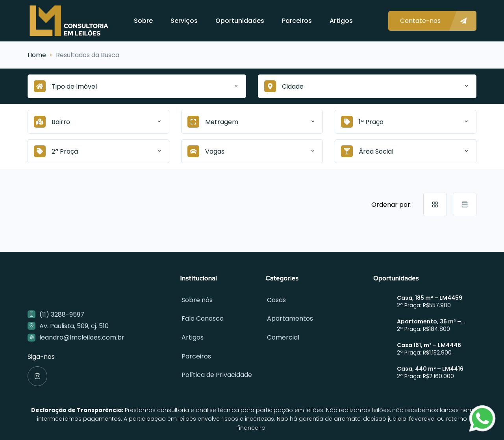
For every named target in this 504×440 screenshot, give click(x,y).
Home (37, 55)
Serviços (184, 21)
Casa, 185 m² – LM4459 (430, 298)
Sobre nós (196, 299)
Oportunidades (240, 21)
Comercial (282, 334)
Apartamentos (288, 317)
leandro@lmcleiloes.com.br (82, 337)
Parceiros (297, 21)
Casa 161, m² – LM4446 (429, 345)
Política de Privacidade (216, 369)
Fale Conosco (201, 317)
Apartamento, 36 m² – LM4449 (429, 321)
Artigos (341, 21)
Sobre (143, 21)
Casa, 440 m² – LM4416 (430, 369)
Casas (275, 299)
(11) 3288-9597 (62, 315)
